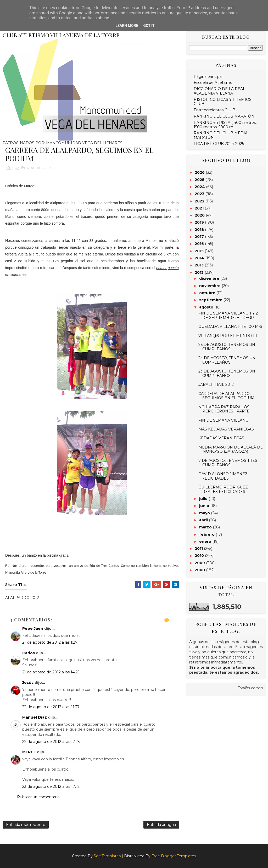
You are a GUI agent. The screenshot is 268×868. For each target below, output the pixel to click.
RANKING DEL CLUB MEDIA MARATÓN (221, 135)
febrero (207, 534)
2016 (200, 244)
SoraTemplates (107, 856)
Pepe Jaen (33, 628)
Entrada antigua (161, 825)
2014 (200, 258)
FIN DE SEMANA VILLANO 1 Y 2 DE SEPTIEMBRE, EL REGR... (228, 315)
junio (205, 506)
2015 (200, 251)
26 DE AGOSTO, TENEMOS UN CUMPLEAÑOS (227, 347)
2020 (200, 215)
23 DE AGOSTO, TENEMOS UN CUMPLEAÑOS (227, 373)
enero (206, 541)
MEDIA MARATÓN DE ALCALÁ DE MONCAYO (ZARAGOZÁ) (231, 449)
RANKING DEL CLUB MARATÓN (224, 116)
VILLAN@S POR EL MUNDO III (228, 336)
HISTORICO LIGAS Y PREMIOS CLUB (223, 102)
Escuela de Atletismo (213, 83)
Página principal (208, 77)
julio (204, 499)
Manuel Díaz (35, 717)
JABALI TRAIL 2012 (216, 385)
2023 (200, 194)
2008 (200, 570)
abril (204, 520)
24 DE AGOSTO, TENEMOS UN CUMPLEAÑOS (227, 360)
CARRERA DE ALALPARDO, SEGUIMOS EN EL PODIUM (226, 396)
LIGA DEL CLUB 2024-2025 (219, 144)
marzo (206, 527)
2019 (200, 222)
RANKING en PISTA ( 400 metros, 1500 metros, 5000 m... (225, 125)
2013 (200, 265)
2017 (200, 237)
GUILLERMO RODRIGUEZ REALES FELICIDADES (223, 489)
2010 (200, 556)
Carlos (29, 653)
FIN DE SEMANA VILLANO (224, 420)
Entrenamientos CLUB (214, 110)
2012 (200, 272)
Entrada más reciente (26, 825)
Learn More (127, 26)
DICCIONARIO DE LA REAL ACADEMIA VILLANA (219, 91)
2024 (200, 187)
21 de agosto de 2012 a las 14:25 (51, 672)
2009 (200, 563)
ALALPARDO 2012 (41, 168)
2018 (200, 230)
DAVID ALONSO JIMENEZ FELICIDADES (223, 476)
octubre (208, 293)
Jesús (28, 683)
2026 (200, 172)
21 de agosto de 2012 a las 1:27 (50, 642)
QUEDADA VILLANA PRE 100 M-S (230, 327)
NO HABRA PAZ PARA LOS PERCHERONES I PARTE (224, 409)
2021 (200, 208)
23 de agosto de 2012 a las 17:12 (51, 787)
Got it (149, 26)
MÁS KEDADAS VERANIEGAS (226, 429)
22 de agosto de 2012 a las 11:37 (51, 707)
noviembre (210, 286)
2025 (200, 180)
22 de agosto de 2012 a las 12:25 (51, 742)
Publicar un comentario (38, 797)
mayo (205, 513)
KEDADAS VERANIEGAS (221, 438)
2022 (200, 201)
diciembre (210, 278)
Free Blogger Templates (174, 856)
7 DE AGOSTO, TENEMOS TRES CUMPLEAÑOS (228, 463)
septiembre (211, 300)
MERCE (29, 752)
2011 (199, 549)
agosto (207, 307)
